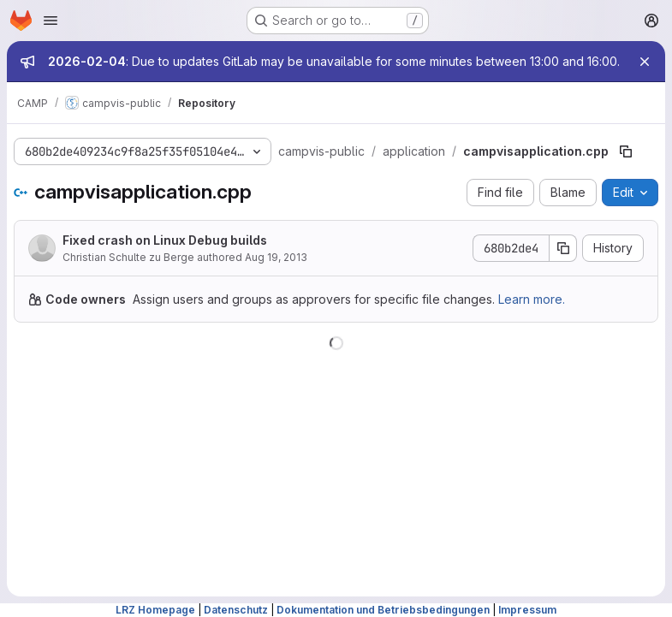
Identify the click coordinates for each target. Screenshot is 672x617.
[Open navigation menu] (51, 21)
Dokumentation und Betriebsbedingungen (383, 610)
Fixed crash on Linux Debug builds (165, 240)
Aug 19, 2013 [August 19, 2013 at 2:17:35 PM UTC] (276, 257)
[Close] (645, 62)
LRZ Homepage (155, 610)
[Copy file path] (626, 151)
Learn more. (532, 299)
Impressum (527, 610)
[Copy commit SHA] (563, 248)
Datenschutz (236, 610)
